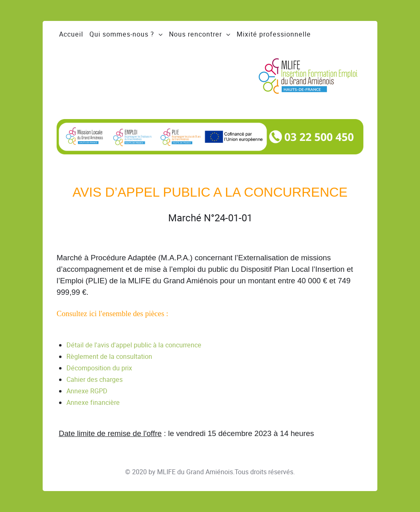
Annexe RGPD (87, 391)
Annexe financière (93, 403)
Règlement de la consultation (109, 357)
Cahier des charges (95, 380)
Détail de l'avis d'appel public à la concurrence (134, 345)
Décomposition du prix (99, 368)
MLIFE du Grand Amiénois (195, 472)
